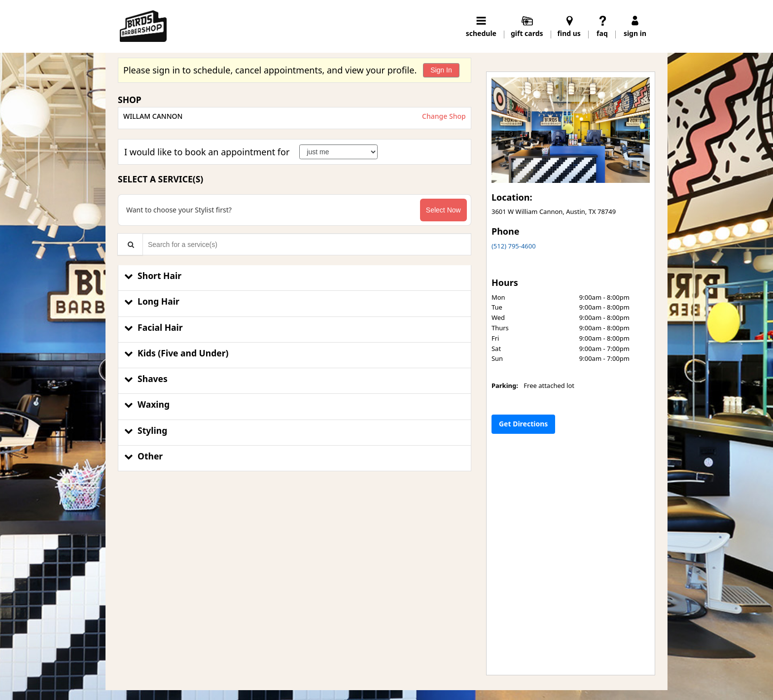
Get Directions (523, 424)
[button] (295, 278)
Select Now (443, 210)
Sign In (441, 70)
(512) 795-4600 (514, 246)
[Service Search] (130, 244)
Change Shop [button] (443, 116)
